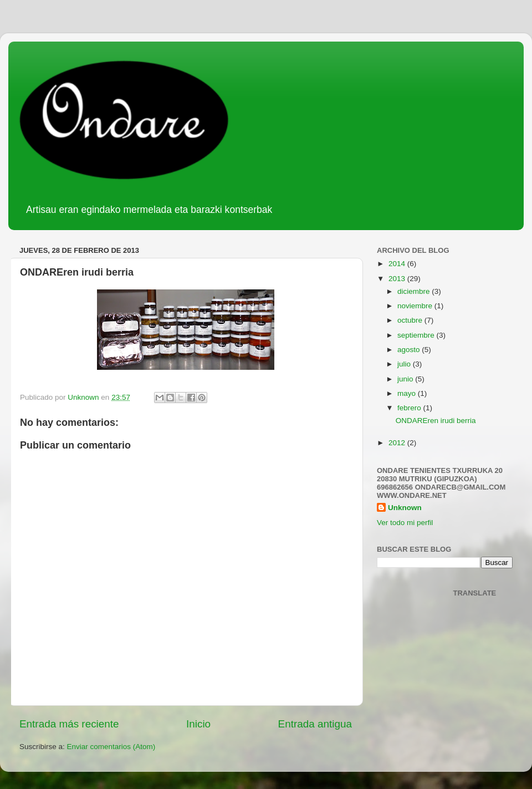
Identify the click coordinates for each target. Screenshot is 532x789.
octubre (411, 320)
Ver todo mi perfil (405, 523)
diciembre (415, 291)
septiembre (417, 335)
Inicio (198, 724)
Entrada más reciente (69, 724)
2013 (398, 279)
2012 (398, 443)
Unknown (405, 508)
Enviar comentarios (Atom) (111, 747)
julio (405, 364)
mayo (408, 393)
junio (406, 379)
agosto (410, 350)
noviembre (416, 306)
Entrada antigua (315, 724)
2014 (398, 264)
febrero (410, 408)
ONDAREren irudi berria (436, 421)
